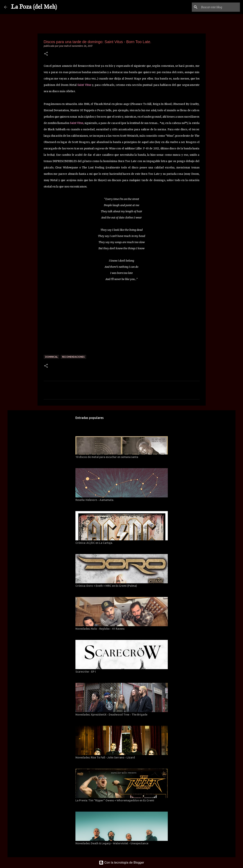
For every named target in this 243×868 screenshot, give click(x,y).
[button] (46, 54)
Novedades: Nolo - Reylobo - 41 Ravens (100, 629)
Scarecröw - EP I (86, 672)
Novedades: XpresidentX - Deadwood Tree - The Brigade (111, 715)
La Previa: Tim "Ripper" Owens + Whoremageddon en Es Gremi (115, 800)
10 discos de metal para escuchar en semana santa (107, 457)
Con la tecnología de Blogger (121, 863)
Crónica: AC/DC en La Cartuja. (94, 543)
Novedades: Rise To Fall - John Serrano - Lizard (105, 758)
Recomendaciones (73, 357)
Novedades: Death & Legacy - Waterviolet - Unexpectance (112, 843)
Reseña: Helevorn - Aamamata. (95, 500)
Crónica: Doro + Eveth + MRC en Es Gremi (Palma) (106, 586)
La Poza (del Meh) (34, 7)
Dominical (51, 357)
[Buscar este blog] (220, 7)
